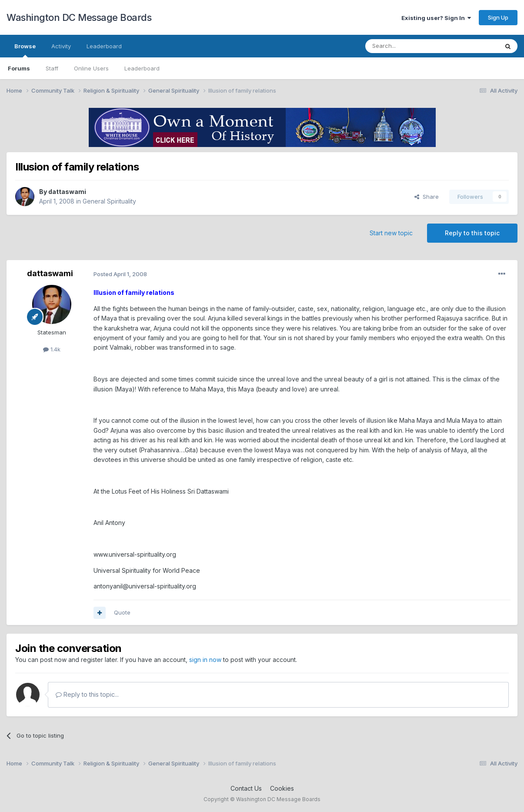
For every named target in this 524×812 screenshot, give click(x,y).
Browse (25, 50)
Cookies (282, 788)
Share (427, 197)
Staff (52, 68)
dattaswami (67, 192)
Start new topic (391, 233)
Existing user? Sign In (436, 18)
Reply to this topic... (87, 694)
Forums (19, 68)
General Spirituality (109, 201)
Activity (61, 46)
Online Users (91, 68)
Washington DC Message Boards (79, 17)
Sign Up (498, 17)
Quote (122, 612)
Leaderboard (142, 68)
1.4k (52, 349)
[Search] (410, 46)
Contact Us (246, 788)
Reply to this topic (472, 233)
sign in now (205, 660)
